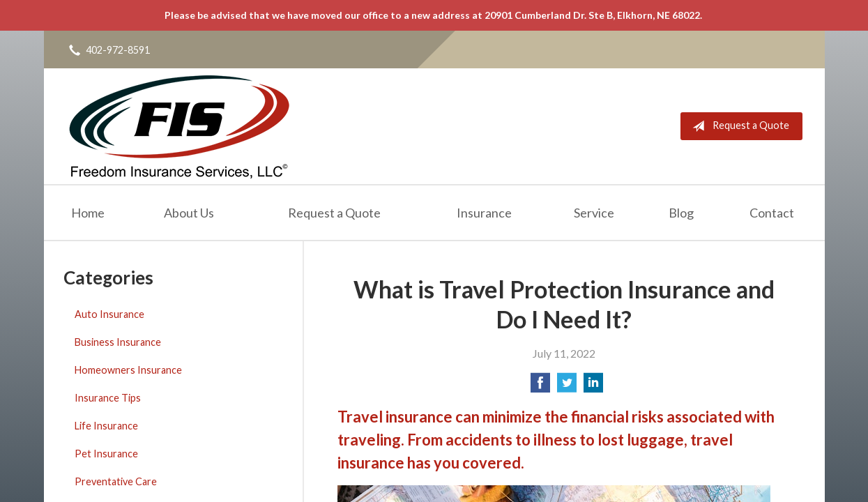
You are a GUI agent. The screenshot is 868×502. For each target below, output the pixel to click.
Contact (772, 213)
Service (594, 213)
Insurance (484, 213)
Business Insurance (118, 342)
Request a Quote (738, 126)
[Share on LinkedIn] (593, 387)
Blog (681, 213)
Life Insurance (106, 426)
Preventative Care (116, 481)
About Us (189, 213)
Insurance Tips (108, 398)
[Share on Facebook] (540, 387)
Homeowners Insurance (128, 370)
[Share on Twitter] (567, 387)
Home (88, 213)
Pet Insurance (106, 454)
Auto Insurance (109, 314)
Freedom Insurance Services (179, 126)
